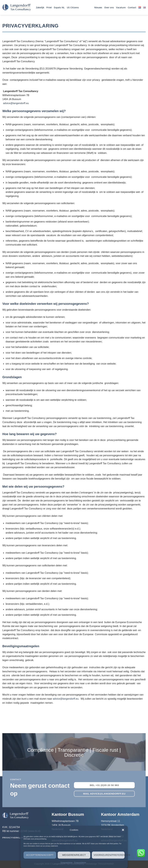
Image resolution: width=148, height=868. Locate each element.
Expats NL (59, 7)
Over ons (109, 7)
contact (16, 779)
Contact (132, 7)
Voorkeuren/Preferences (109, 855)
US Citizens (73, 7)
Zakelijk (40, 7)
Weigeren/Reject (74, 855)
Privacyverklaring (66, 862)
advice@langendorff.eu (16, 103)
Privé (49, 7)
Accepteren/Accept (40, 855)
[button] (123, 830)
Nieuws (98, 7)
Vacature (121, 7)
